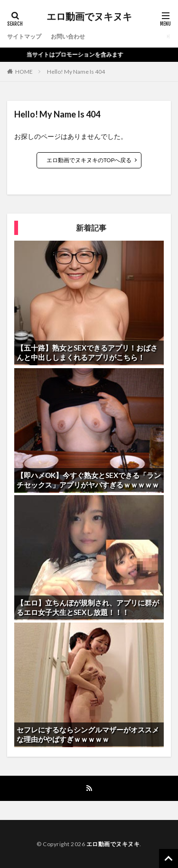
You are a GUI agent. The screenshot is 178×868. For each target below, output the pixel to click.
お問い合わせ (68, 36)
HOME (24, 72)
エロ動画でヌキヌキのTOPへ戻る (89, 160)
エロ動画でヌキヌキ (89, 17)
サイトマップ (24, 36)
